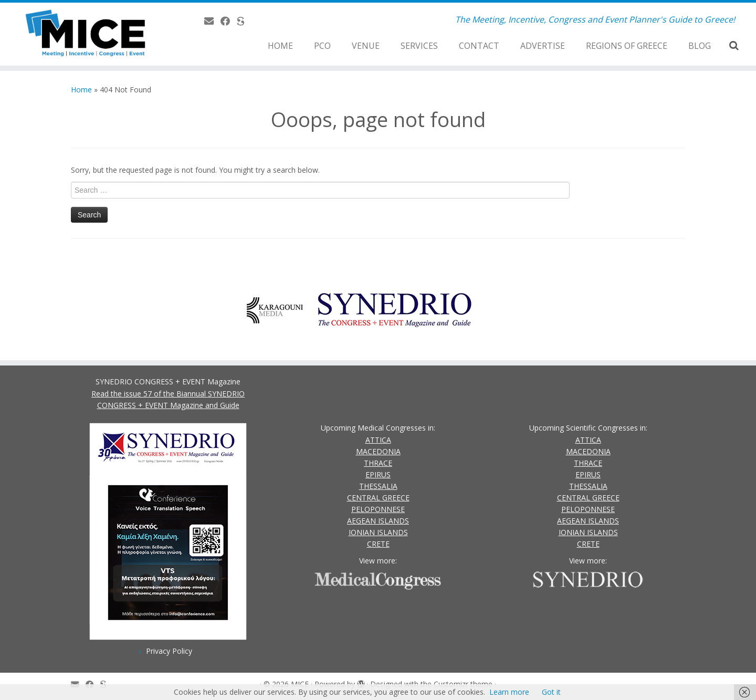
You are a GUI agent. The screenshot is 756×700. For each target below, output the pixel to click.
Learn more (509, 692)
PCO (322, 46)
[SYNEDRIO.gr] (244, 21)
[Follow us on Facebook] (229, 21)
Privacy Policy (169, 651)
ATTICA (378, 440)
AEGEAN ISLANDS (378, 521)
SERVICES (419, 46)
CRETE (378, 544)
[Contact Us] (212, 21)
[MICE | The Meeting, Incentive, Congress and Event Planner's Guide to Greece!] (87, 34)
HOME (280, 46)
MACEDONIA (378, 451)
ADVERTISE (543, 46)
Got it (551, 692)
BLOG (700, 46)
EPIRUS (378, 474)
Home (81, 90)
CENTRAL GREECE (378, 498)
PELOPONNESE (378, 509)
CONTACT (479, 46)
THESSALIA (378, 486)
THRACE (378, 463)
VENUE (366, 46)
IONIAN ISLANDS (378, 532)
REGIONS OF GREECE (627, 46)
